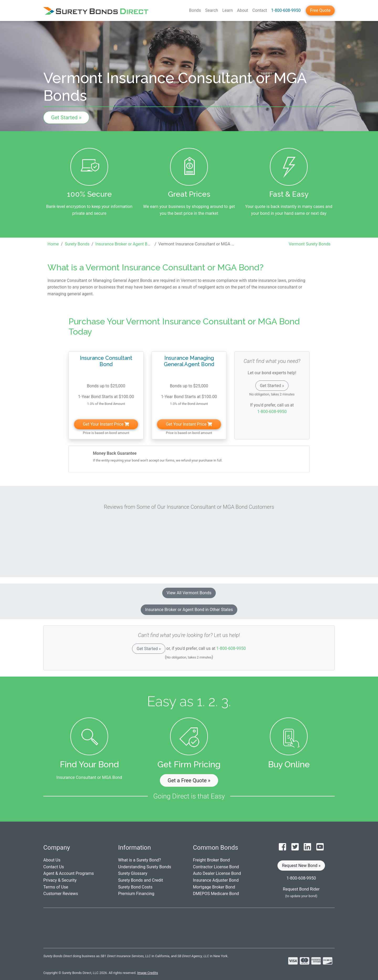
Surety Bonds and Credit (141, 880)
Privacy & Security (60, 880)
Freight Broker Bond (211, 860)
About (243, 10)
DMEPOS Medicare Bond (216, 894)
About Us (52, 860)
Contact (260, 10)
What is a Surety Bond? (140, 860)
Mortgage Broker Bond (214, 887)
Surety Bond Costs (135, 887)
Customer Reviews (61, 894)
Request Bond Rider (301, 889)
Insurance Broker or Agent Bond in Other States (189, 610)
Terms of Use (56, 887)
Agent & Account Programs (69, 873)
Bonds (195, 10)
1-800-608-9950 (286, 10)
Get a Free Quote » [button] (189, 780)
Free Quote (320, 10)
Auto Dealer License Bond (217, 873)
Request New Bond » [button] (301, 866)
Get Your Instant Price (106, 424)
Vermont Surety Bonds (310, 244)
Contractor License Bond (216, 867)
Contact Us (54, 867)
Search (212, 10)
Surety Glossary (133, 873)
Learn (228, 10)
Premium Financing (136, 894)
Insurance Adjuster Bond (216, 880)
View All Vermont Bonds (189, 593)
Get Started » (66, 117)
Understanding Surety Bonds (145, 867)
